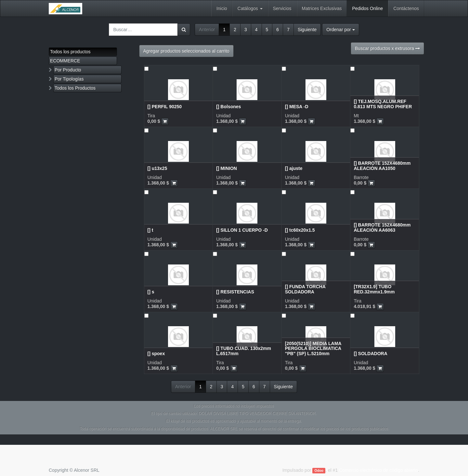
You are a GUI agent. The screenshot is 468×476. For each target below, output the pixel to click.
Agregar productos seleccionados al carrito (186, 51)
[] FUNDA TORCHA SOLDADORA (305, 289)
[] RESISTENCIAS (235, 292)
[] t (150, 230)
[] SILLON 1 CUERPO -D (242, 230)
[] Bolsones (228, 107)
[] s (151, 292)
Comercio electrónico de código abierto (378, 470)
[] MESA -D (297, 107)
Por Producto (68, 70)
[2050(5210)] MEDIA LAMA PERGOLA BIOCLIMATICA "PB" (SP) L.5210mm (313, 348)
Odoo (319, 470)
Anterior (207, 30)
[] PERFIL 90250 (165, 107)
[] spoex (156, 354)
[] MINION (227, 168)
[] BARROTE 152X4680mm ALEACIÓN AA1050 (382, 166)
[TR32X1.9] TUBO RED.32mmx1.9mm (374, 289)
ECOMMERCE (65, 61)
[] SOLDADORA (370, 354)
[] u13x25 (157, 168)
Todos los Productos (75, 88)
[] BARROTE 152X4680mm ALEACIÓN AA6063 (382, 227)
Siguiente (307, 30)
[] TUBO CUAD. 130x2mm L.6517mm (244, 351)
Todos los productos (70, 52)
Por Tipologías (69, 79)
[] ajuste (294, 168)
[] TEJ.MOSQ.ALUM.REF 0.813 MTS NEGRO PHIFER (383, 104)
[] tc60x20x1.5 (300, 230)
